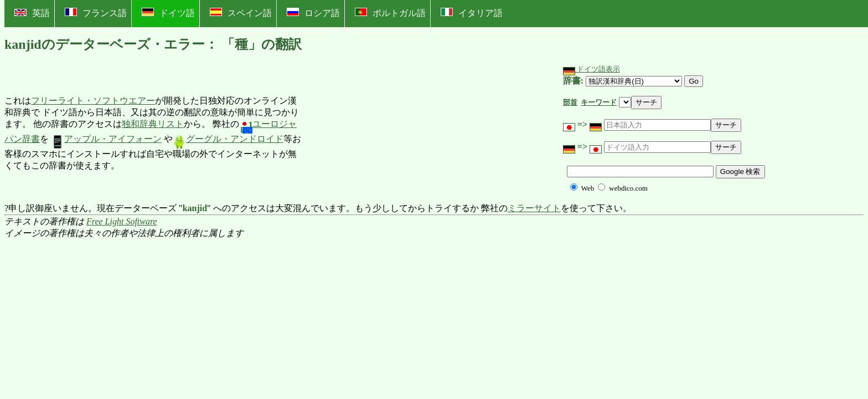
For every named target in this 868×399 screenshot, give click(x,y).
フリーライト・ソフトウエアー (93, 101)
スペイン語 (241, 13)
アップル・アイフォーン (106, 139)
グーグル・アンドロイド (228, 139)
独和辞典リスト (153, 124)
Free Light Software (122, 221)
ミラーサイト (534, 208)
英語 (32, 13)
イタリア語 (472, 13)
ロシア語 (313, 13)
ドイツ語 (168, 13)
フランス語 (96, 13)
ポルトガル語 (390, 13)
